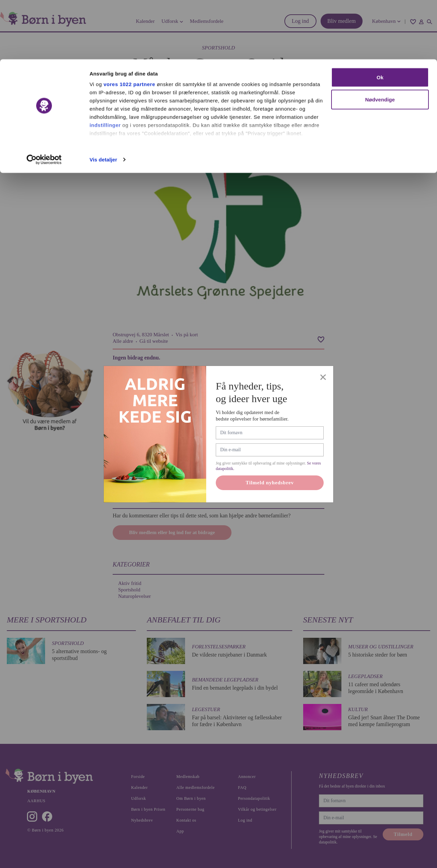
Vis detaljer (103, 100)
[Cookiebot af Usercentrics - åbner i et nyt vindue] (44, 100)
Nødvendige (380, 40)
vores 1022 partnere (129, 25)
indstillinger (105, 66)
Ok (380, 18)
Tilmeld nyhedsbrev (270, 483)
